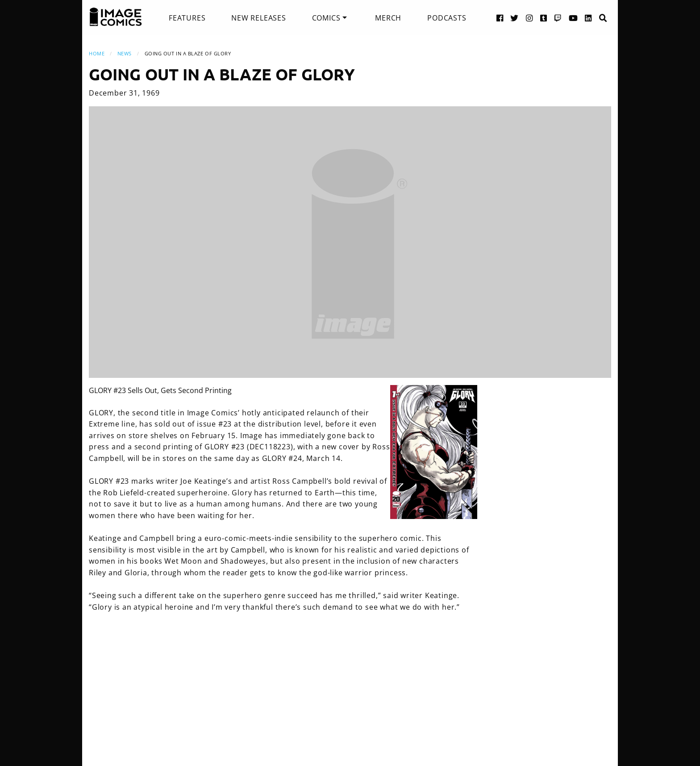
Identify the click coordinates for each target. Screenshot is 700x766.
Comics (326, 18)
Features (187, 18)
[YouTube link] (573, 18)
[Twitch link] (558, 18)
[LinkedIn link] (588, 18)
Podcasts (447, 18)
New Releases (259, 18)
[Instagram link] (529, 18)
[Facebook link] (500, 18)
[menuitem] (187, 18)
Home (97, 53)
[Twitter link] (515, 18)
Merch (388, 18)
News (125, 53)
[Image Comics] (116, 17)
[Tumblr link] (544, 18)
